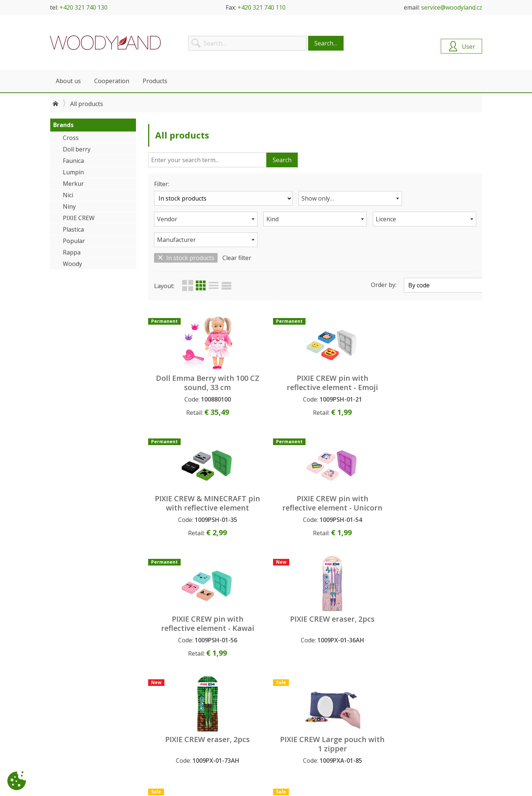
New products (286, 719)
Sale (274, 735)
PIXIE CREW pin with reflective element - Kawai (188, 487)
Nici (68, 195)
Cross (71, 138)
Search (282, 160)
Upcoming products (293, 711)
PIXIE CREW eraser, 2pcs (273, 482)
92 (460, 660)
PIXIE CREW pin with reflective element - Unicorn (443, 367)
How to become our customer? (198, 711)
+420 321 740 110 (262, 7)
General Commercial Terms (193, 719)
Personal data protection (190, 727)
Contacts (61, 719)
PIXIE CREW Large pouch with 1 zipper (443, 487)
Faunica (73, 161)
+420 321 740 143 (414, 766)
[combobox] (315, 198)
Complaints (173, 735)
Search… (326, 43)
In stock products (186, 237)
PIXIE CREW (79, 218)
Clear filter (237, 237)
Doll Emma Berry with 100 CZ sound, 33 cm (188, 367)
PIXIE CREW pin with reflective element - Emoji (273, 367)
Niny (69, 206)
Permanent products (294, 727)
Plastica (73, 229)
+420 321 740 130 (83, 7)
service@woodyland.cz (452, 7)
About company (69, 711)
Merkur (73, 184)
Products (155, 81)
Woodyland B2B (105, 42)
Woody (72, 264)
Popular (74, 241)
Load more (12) (316, 660)
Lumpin (73, 172)
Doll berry (77, 149)
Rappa (72, 252)
